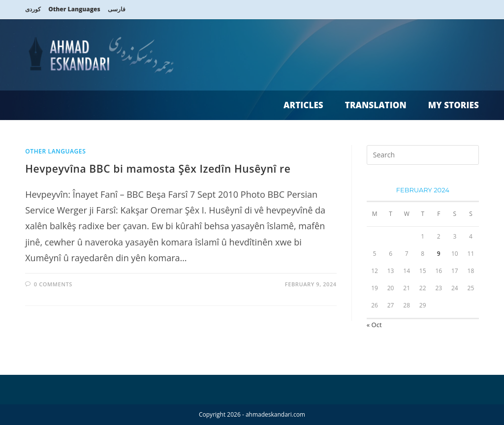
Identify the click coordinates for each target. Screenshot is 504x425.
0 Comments (53, 284)
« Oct (374, 325)
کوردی (33, 9)
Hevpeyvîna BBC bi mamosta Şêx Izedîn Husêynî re (158, 169)
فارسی (117, 9)
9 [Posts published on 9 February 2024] (439, 254)
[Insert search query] (423, 155)
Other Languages (74, 9)
